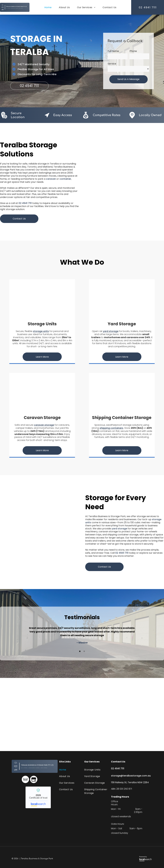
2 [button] (84, 651)
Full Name (113, 51)
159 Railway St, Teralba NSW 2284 (130, 782)
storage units (41, 331)
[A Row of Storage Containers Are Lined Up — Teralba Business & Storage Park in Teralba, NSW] (39, 532)
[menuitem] (48, 7)
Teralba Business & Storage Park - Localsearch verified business (38, 797)
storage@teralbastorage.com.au (131, 776)
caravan (51, 179)
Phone (133, 51)
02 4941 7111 (25, 203)
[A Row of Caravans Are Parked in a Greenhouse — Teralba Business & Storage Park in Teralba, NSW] (42, 393)
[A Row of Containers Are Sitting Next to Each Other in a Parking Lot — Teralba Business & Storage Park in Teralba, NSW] (122, 393)
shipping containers (111, 428)
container (65, 179)
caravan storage (44, 425)
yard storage (111, 331)
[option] (82, 635)
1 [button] (80, 651)
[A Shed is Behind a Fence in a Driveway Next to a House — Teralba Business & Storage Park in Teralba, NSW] (122, 300)
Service (112, 64)
